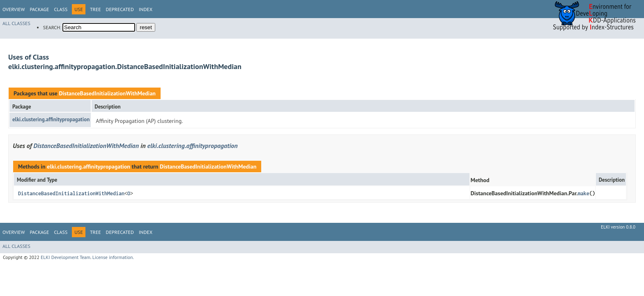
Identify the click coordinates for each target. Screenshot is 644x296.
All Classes (16, 23)
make (584, 193)
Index (146, 9)
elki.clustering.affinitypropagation (51, 119)
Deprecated (120, 9)
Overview (14, 9)
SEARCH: (52, 27)
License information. (113, 257)
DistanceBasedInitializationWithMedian (107, 93)
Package (39, 9)
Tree (95, 9)
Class (61, 9)
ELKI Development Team (66, 257)
